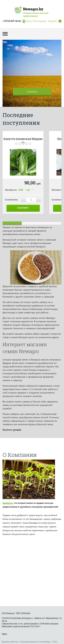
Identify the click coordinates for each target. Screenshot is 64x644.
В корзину (23, 208)
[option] (32, 73)
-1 (24, 200)
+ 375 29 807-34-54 (12, 21)
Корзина (52, 21)
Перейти (32, 92)
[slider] (23, 144)
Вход (29, 21)
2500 (21, 190)
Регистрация (40, 21)
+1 (39, 200)
